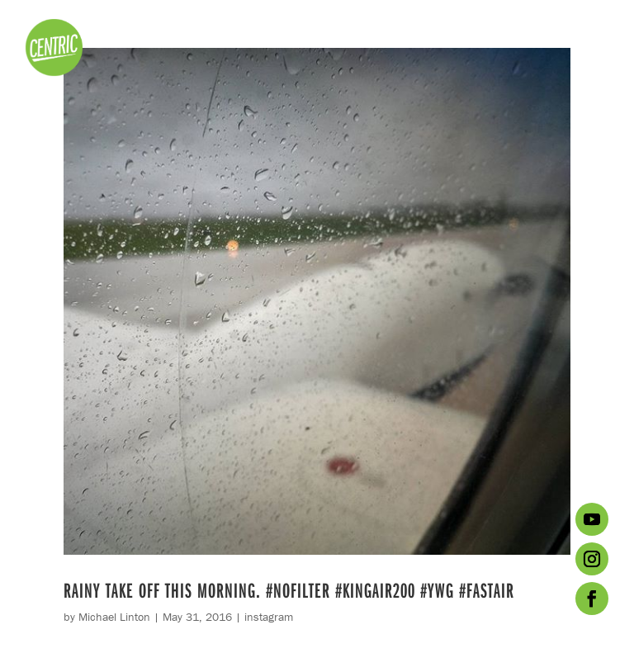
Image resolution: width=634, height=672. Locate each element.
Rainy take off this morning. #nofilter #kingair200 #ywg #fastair (289, 590)
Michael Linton (114, 617)
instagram (269, 617)
